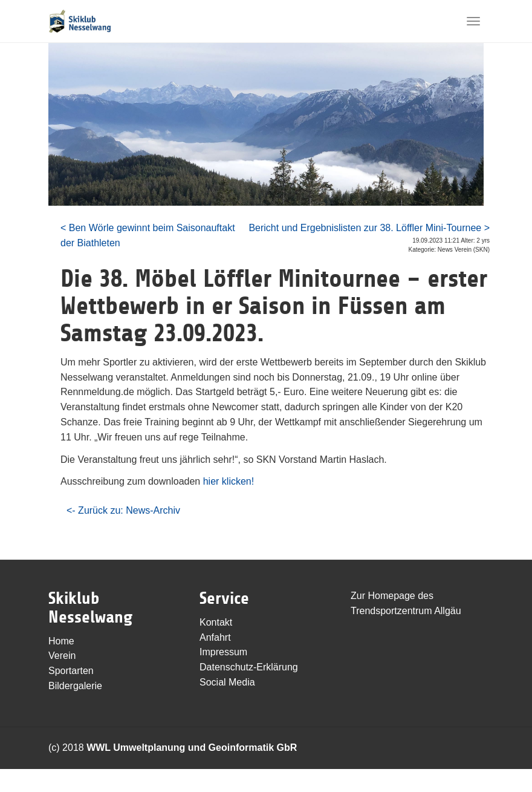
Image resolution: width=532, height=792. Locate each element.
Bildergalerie (75, 686)
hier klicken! (229, 481)
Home (61, 641)
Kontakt (216, 622)
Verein (62, 656)
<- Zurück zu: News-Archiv (123, 510)
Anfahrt (215, 637)
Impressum (223, 652)
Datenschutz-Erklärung (249, 667)
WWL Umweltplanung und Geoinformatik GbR (192, 748)
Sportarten (71, 671)
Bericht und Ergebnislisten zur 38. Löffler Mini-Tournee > (369, 228)
